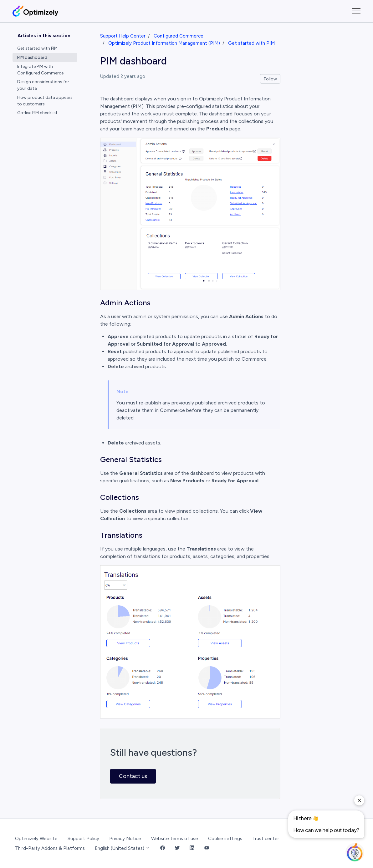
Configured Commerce (179, 36)
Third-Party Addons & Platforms (50, 848)
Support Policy (83, 839)
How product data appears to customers (45, 101)
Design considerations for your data (43, 85)
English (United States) (123, 848)
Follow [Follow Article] (270, 79)
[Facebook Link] (163, 848)
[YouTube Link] (207, 848)
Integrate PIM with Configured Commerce (40, 70)
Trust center (266, 839)
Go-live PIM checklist (37, 113)
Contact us (133, 776)
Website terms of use (175, 839)
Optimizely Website (36, 839)
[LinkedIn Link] (192, 848)
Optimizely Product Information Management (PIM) (164, 43)
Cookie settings (225, 839)
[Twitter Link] (177, 848)
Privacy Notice (125, 839)
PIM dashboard (32, 57)
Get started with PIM (251, 43)
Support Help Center (123, 36)
